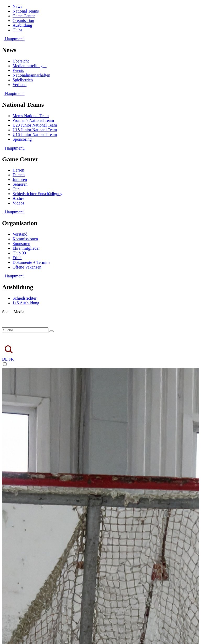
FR (11, 359)
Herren (18, 170)
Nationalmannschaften (31, 75)
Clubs (17, 30)
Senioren (20, 184)
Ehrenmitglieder (26, 248)
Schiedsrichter (25, 298)
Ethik (17, 258)
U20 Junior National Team (35, 125)
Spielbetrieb (23, 80)
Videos (18, 203)
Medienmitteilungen (30, 66)
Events (18, 70)
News (17, 6)
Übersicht (21, 61)
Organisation (23, 21)
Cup (16, 189)
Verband (19, 85)
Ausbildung (22, 25)
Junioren (20, 179)
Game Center (24, 16)
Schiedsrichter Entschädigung (38, 194)
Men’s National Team (31, 116)
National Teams (26, 11)
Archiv (18, 198)
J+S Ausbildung (26, 303)
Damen (19, 175)
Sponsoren (21, 244)
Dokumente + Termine (31, 262)
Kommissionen (25, 239)
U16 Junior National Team (35, 135)
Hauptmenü (13, 39)
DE (5, 359)
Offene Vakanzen (27, 267)
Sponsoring (22, 139)
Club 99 (19, 253)
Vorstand (20, 234)
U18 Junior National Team (35, 130)
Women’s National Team (33, 120)
